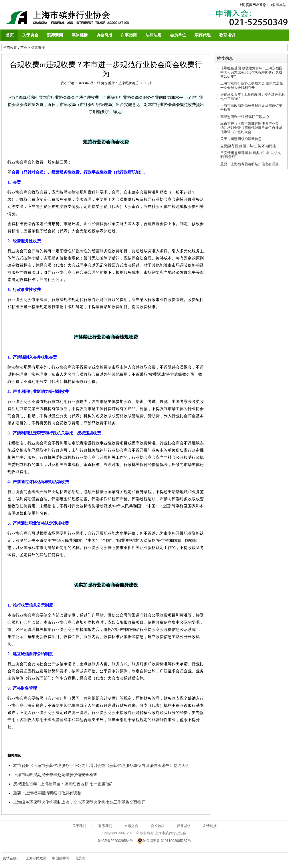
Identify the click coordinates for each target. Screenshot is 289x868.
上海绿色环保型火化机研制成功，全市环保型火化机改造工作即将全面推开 (79, 802)
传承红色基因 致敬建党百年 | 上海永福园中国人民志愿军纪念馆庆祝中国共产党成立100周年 (251, 72)
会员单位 (178, 35)
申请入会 (131, 826)
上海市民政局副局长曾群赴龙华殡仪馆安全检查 (55, 775)
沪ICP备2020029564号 (115, 841)
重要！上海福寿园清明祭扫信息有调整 (47, 793)
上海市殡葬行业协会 (171, 833)
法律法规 (153, 35)
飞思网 (80, 858)
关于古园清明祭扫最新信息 (241, 139)
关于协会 (30, 35)
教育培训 (227, 35)
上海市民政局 (36, 858)
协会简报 (104, 35)
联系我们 (105, 826)
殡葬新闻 (55, 35)
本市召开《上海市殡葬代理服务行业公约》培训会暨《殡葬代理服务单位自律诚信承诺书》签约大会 (101, 765)
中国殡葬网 (61, 858)
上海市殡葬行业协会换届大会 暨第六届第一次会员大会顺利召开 (252, 85)
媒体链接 (80, 35)
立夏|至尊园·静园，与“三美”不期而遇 (248, 146)
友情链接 (210, 826)
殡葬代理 (203, 35)
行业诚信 (184, 826)
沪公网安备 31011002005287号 (164, 841)
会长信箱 (158, 826)
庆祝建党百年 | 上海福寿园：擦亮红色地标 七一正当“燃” (63, 784)
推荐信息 (225, 58)
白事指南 (129, 35)
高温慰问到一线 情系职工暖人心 (245, 117)
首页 (10, 35)
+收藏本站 (278, 5)
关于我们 (79, 826)
